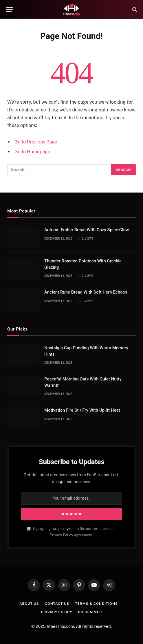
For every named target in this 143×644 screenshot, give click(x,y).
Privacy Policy (62, 535)
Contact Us (57, 604)
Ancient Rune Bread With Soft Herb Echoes (86, 292)
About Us (29, 604)
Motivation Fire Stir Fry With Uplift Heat (82, 410)
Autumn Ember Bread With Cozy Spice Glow (87, 230)
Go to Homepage (32, 152)
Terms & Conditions (96, 604)
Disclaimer (90, 612)
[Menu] (10, 9)
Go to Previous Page (36, 142)
